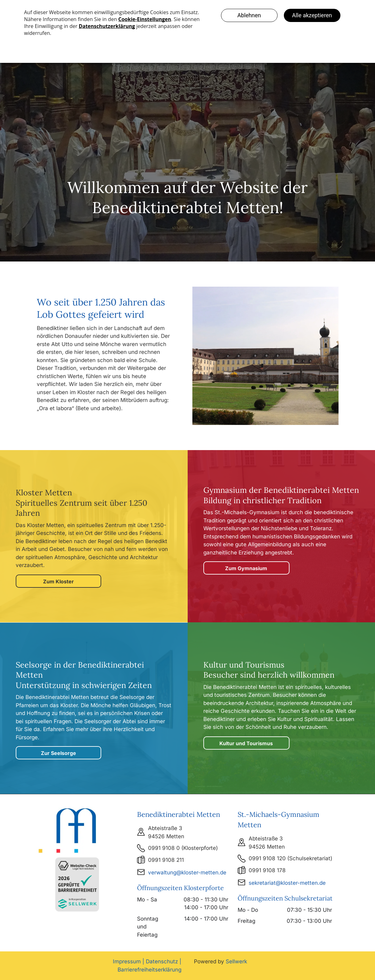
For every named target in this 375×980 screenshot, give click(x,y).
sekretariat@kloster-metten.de (287, 883)
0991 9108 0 (164, 848)
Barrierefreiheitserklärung (149, 970)
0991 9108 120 (267, 858)
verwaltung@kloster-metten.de (187, 873)
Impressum (127, 961)
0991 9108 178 (267, 870)
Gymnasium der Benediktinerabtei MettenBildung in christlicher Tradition (281, 495)
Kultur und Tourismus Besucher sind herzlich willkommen (269, 670)
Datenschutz (162, 961)
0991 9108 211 (166, 860)
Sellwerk (236, 961)
